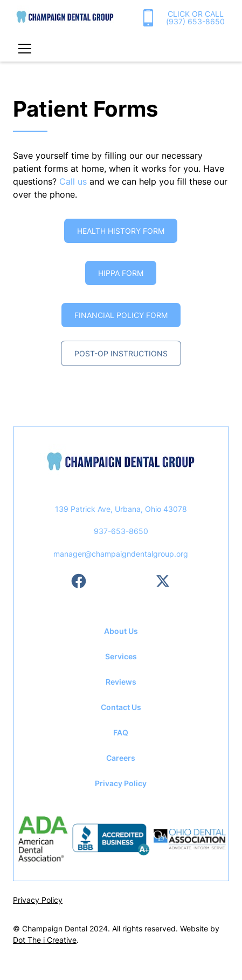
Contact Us (121, 707)
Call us (73, 181)
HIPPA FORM (121, 273)
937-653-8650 (121, 531)
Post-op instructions (121, 353)
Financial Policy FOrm (121, 315)
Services (121, 656)
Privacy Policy (121, 783)
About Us (121, 631)
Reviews (121, 682)
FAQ (121, 732)
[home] (65, 18)
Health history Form (121, 231)
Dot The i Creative (45, 940)
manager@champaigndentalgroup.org (121, 554)
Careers (121, 758)
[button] (23, 49)
